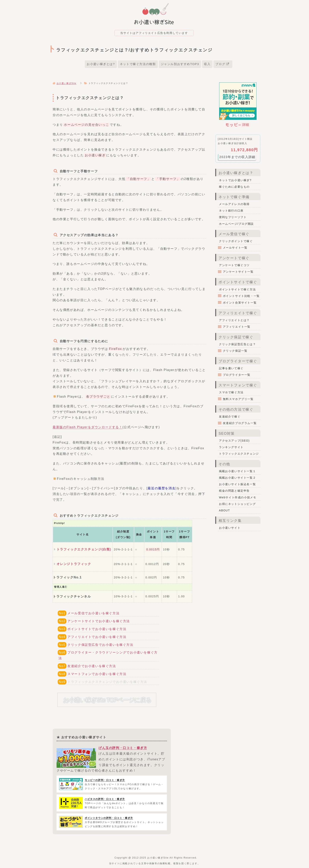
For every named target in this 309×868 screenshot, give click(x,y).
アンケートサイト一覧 (238, 272)
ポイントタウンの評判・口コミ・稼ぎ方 (109, 818)
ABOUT (224, 510)
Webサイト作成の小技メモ (238, 497)
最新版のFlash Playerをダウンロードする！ (88, 427)
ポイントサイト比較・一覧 (241, 296)
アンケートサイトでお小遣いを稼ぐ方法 (99, 621)
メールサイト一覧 (235, 248)
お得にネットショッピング (237, 504)
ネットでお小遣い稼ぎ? (235, 180)
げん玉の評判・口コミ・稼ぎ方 (123, 748)
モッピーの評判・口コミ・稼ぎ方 (105, 780)
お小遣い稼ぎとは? (101, 64)
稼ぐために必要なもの (234, 187)
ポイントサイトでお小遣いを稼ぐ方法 (97, 629)
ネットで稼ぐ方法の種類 (138, 64)
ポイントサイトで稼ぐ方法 (237, 289)
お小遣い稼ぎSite (158, 858)
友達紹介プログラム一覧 (240, 423)
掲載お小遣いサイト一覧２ (237, 478)
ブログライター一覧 (237, 375)
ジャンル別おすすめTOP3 (180, 64)
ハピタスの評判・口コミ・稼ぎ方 (105, 799)
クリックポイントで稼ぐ (236, 241)
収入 (207, 64)
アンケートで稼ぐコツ (234, 265)
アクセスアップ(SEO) (234, 441)
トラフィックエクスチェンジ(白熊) (84, 549)
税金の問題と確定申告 (234, 491)
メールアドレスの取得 (234, 204)
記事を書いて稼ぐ (231, 368)
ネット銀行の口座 (231, 211)
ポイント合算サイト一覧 (240, 303)
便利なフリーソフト (233, 217)
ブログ (220, 64)
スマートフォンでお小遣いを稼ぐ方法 (97, 674)
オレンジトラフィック (74, 564)
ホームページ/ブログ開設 (236, 224)
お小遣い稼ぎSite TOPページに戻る (104, 700)
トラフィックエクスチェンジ (239, 454)
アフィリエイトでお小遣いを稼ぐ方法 (97, 637)
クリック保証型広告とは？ (237, 344)
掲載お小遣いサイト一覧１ (237, 471)
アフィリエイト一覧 (237, 327)
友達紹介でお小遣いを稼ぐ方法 (92, 666)
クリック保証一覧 (235, 351)
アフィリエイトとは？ (234, 320)
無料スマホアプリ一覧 (238, 399)
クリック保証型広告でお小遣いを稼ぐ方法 (100, 645)
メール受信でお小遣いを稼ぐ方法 (93, 613)
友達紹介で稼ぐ (230, 417)
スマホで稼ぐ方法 (231, 392)
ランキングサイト (231, 447)
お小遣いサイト (230, 528)
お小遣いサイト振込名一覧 (237, 484)
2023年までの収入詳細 (237, 157)
